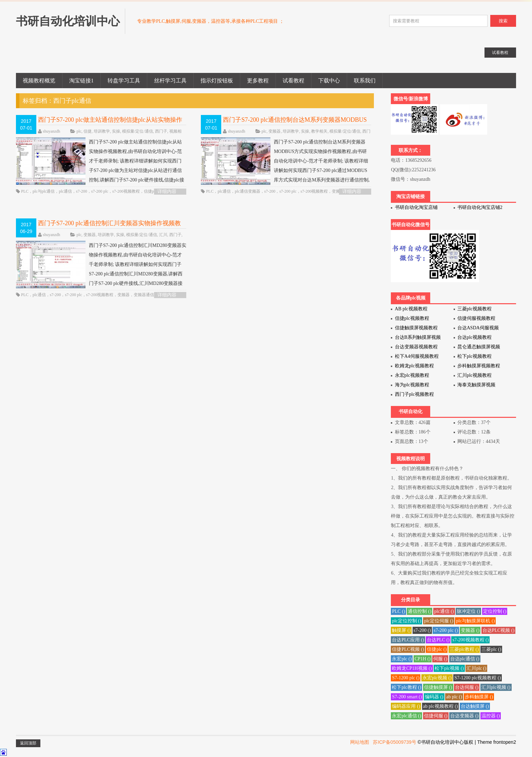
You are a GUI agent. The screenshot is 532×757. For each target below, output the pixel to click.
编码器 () (434, 697)
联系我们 (365, 81)
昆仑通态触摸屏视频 (479, 347)
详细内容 (167, 191)
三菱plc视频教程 (474, 309)
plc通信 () (444, 611)
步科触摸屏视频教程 (479, 366)
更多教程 (258, 81)
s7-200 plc (100, 191)
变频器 (274, 131)
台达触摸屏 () (475, 706)
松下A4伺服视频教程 (417, 356)
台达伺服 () (467, 687)
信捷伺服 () (436, 716)
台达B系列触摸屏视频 (418, 337)
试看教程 (293, 81)
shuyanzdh (51, 131)
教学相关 (319, 131)
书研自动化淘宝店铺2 (480, 207)
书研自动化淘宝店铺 (416, 207)
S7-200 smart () (407, 697)
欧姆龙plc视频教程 (414, 366)
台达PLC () (438, 640)
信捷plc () (437, 649)
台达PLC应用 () (408, 640)
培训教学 (102, 131)
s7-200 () (422, 630)
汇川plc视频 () (496, 687)
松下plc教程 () (406, 687)
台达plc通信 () (465, 659)
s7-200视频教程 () (470, 640)
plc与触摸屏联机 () (475, 621)
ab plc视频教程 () (441, 706)
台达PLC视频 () (499, 630)
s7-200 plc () (446, 630)
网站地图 (360, 742)
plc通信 (65, 191)
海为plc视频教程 (412, 385)
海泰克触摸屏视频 (476, 385)
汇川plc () (476, 668)
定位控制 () (495, 611)
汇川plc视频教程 (474, 375)
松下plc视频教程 (474, 356)
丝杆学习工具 (170, 81)
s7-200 (82, 191)
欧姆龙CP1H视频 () (412, 668)
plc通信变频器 (248, 191)
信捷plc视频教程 (412, 318)
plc (79, 131)
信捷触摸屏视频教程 (416, 328)
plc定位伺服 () (439, 621)
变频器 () (470, 630)
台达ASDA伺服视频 (478, 328)
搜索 (503, 21)
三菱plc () (491, 649)
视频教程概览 (39, 81)
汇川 (163, 235)
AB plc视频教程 (411, 309)
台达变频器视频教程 (416, 347)
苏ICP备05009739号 (395, 742)
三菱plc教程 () (464, 649)
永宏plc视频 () (437, 678)
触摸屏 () (401, 630)
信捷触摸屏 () (438, 687)
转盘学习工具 (124, 81)
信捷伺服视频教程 (476, 318)
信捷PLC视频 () (408, 649)
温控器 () (491, 716)
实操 (116, 131)
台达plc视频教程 (474, 337)
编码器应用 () (406, 706)
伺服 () (440, 659)
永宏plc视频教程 (412, 375)
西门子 (161, 131)
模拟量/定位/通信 (138, 131)
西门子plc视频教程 (414, 394)
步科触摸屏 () (479, 697)
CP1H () (423, 659)
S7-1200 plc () (406, 678)
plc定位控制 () (406, 621)
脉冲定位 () (468, 611)
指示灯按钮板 (217, 81)
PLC (25, 191)
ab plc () (454, 697)
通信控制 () (420, 611)
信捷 (88, 131)
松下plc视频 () (449, 668)
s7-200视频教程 (126, 191)
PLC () (398, 611)
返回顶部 (28, 743)
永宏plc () (402, 659)
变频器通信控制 (148, 295)
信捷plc (150, 191)
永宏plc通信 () (406, 716)
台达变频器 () (464, 716)
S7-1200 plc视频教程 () (478, 678)
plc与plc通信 (44, 191)
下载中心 (329, 81)
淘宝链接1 (81, 81)
